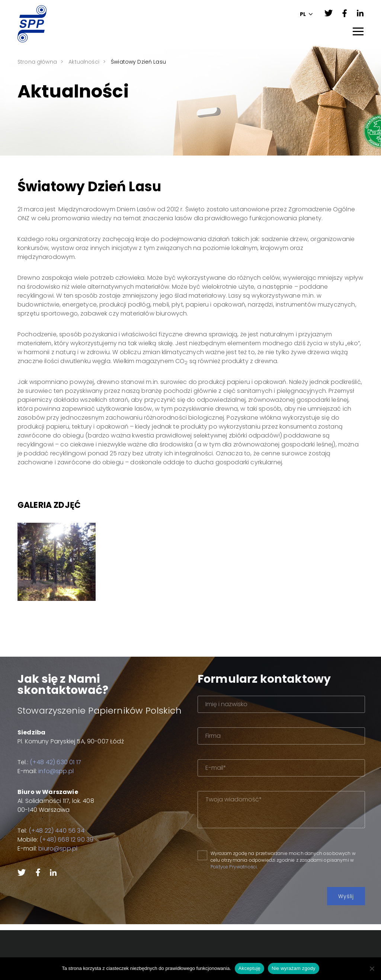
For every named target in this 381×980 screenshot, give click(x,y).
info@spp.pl (50, 771)
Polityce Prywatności (251, 867)
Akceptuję (249, 968)
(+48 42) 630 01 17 (49, 762)
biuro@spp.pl (52, 848)
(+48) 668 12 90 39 (60, 840)
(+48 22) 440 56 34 (51, 831)
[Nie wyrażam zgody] (372, 968)
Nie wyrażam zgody (294, 968)
